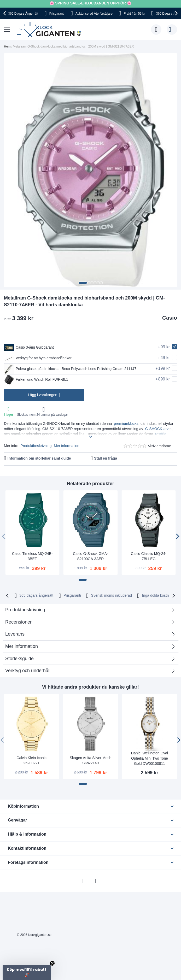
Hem (7, 46)
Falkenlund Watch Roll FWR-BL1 (37, 380)
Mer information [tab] (22, 646)
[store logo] (50, 30)
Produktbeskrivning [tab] (25, 610)
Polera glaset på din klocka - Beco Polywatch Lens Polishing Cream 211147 (71, 369)
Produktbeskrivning (36, 446)
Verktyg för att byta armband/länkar (38, 358)
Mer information (66, 446)
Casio (170, 318)
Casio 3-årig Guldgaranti (30, 348)
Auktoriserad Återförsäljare (94, 14)
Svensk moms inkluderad (112, 595)
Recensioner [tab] (18, 622)
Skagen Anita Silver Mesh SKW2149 (91, 760)
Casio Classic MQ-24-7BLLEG (149, 556)
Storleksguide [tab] (19, 659)
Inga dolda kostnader (159, 595)
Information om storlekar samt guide (39, 458)
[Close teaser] (52, 963)
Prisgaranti (57, 14)
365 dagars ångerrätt (36, 595)
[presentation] (5, 13)
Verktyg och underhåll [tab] (28, 671)
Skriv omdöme (159, 446)
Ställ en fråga (106, 458)
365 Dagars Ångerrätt (23, 14)
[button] (83, 283)
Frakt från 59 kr (134, 14)
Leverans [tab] (15, 634)
